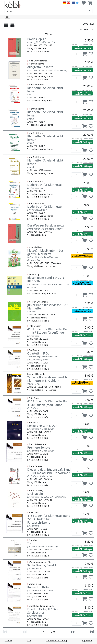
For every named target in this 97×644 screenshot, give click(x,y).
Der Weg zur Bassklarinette (46, 225)
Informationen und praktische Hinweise (45, 229)
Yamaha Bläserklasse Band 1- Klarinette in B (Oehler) (47, 379)
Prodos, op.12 (37, 39)
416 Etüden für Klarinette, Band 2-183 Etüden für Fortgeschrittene (49, 519)
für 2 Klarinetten (35, 568)
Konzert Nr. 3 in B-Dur (42, 426)
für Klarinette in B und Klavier (40, 429)
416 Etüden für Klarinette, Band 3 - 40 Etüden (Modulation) (49, 403)
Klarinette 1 (32, 312)
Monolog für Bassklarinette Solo (42, 42)
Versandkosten (88, 44)
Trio (30, 543)
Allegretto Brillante (40, 67)
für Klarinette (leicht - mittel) (40, 476)
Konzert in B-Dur (39, 587)
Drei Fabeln (35, 494)
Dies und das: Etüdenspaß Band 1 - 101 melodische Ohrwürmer (49, 471)
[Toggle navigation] (7, 17)
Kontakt (8, 640)
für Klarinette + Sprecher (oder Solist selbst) (47, 497)
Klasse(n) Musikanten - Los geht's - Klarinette (45, 252)
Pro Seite (84, 29)
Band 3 (30, 143)
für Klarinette (33, 336)
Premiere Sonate (39, 448)
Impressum (87, 640)
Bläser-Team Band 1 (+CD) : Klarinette (46, 279)
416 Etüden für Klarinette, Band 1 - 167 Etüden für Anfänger (49, 331)
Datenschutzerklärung (56, 640)
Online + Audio (34, 384)
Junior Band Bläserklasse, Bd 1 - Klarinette (49, 307)
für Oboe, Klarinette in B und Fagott (43, 547)
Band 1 (30, 94)
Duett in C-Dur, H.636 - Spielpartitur (42, 611)
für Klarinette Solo (35, 188)
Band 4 (30, 167)
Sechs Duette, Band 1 (42, 565)
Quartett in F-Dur (39, 353)
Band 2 (30, 119)
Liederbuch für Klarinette (44, 185)
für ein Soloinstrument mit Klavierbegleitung (47, 70)
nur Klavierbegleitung (37, 210)
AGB (29, 640)
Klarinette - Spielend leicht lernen (45, 90)
